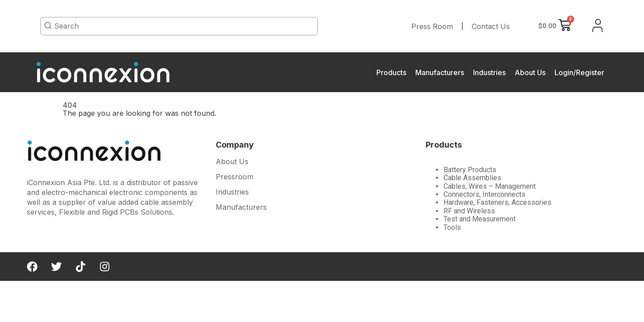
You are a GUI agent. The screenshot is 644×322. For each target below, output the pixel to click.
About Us (530, 72)
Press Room (432, 26)
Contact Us (491, 26)
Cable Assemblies (472, 178)
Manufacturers (440, 72)
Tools (452, 227)
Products (391, 72)
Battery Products (470, 170)
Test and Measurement (480, 219)
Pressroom (235, 177)
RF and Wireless (469, 211)
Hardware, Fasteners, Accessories (497, 202)
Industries (489, 72)
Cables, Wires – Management (490, 186)
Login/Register (579, 72)
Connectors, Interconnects (484, 194)
